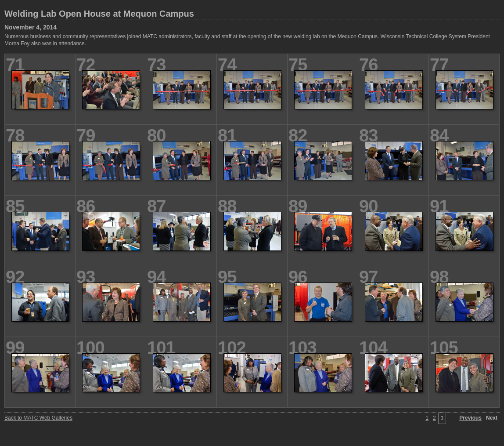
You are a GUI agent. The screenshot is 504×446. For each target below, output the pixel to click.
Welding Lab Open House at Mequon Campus (99, 14)
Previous (470, 418)
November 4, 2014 (31, 27)
